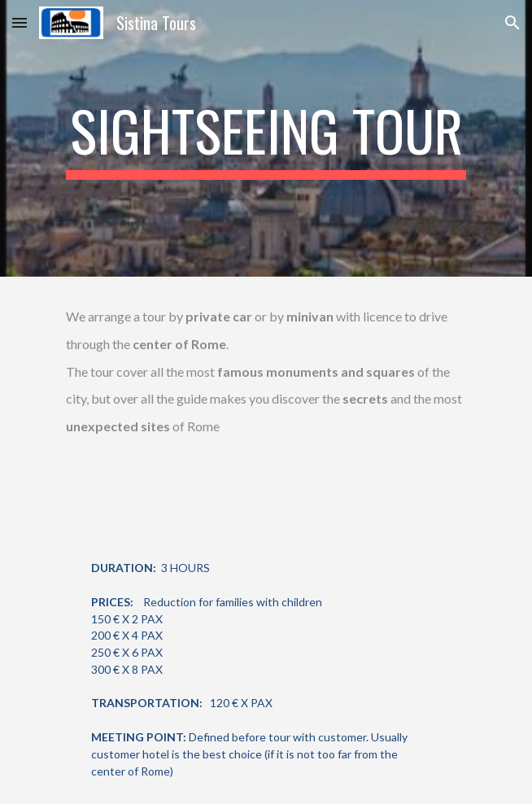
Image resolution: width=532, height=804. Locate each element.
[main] (266, 138)
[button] (20, 22)
